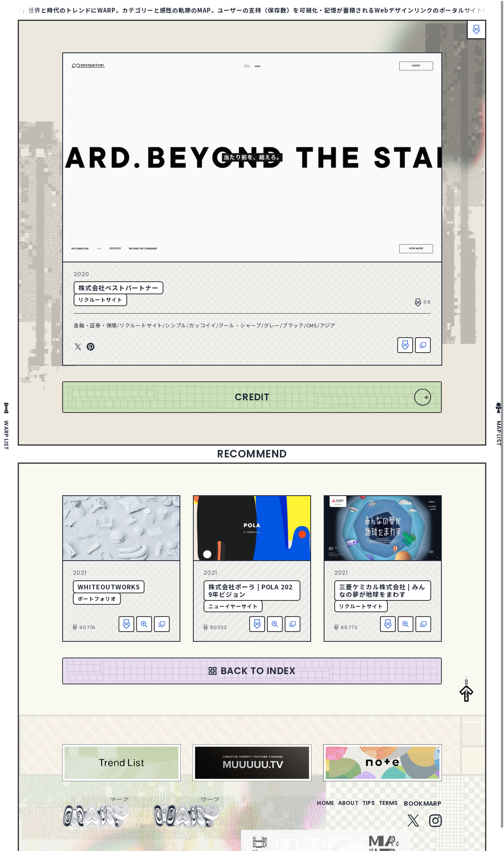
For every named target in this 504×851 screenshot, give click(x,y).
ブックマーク (472, 33)
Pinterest (91, 347)
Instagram (435, 825)
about (332, 808)
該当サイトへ (423, 345)
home (303, 808)
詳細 (144, 624)
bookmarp (423, 808)
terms (385, 808)
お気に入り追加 (405, 345)
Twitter (78, 347)
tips (359, 808)
